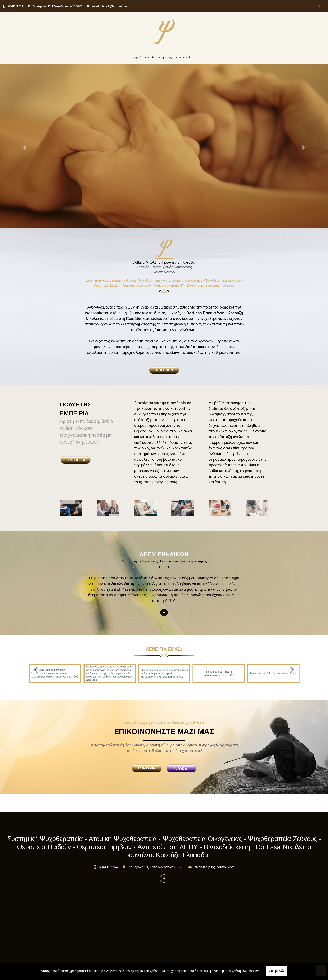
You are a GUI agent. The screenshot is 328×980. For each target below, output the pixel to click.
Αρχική (137, 57)
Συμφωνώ (276, 971)
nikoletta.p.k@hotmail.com (111, 6)
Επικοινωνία (184, 57)
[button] (25, 148)
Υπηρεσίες (165, 57)
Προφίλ (150, 57)
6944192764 (15, 6)
